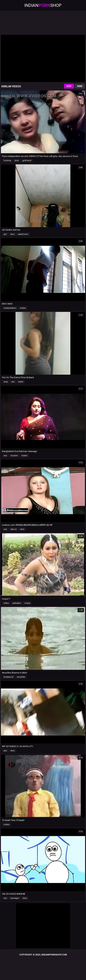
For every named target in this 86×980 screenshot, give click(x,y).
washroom (23, 234)
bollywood (8, 677)
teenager (15, 898)
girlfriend (27, 161)
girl (5, 234)
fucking (7, 161)
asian (21, 382)
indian (23, 308)
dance (14, 529)
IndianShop (43, 5)
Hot (69, 86)
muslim (14, 456)
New (80, 86)
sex (5, 456)
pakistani (17, 603)
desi (12, 234)
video (6, 603)
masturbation (10, 308)
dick (17, 161)
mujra (27, 603)
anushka (21, 677)
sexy (6, 382)
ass (13, 382)
